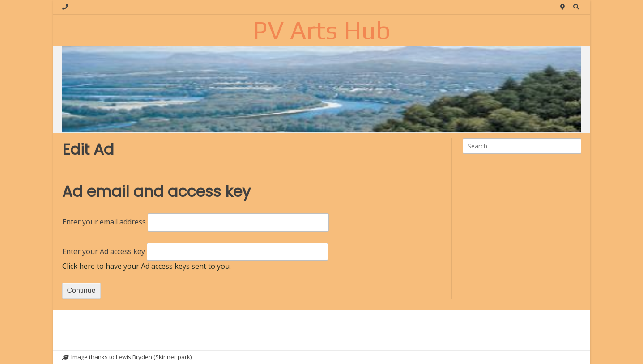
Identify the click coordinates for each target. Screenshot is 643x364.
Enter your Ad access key (104, 251)
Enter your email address (104, 222)
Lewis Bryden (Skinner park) (154, 357)
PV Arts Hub (321, 30)
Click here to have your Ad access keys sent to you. (147, 266)
